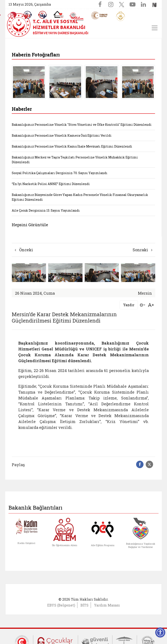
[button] (150, 278)
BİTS (84, 605)
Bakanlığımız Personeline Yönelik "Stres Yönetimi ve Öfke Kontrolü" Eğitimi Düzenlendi (82, 125)
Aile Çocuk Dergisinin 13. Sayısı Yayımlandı (46, 210)
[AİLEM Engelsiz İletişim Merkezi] (77, 17)
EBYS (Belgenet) (61, 605)
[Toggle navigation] (155, 28)
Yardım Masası (107, 605)
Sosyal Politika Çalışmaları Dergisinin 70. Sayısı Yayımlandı (60, 173)
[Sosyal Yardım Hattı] (43, 15)
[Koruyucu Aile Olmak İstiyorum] (58, 14)
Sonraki (143, 250)
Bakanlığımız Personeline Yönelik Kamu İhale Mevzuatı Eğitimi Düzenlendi (72, 146)
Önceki (24, 250)
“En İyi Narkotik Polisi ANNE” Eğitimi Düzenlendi (51, 184)
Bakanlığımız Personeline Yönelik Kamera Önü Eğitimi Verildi (62, 135)
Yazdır (129, 305)
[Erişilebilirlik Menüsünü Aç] (160, 632)
